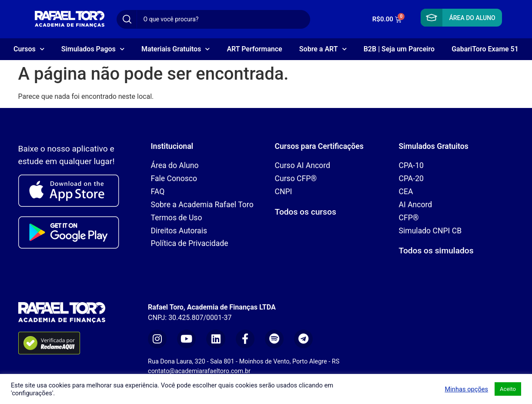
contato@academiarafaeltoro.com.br (199, 371)
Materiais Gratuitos (176, 49)
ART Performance (254, 49)
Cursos (29, 49)
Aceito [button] (508, 389)
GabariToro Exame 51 (485, 49)
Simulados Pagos (93, 49)
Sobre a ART (323, 49)
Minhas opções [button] (466, 389)
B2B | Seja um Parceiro (399, 49)
